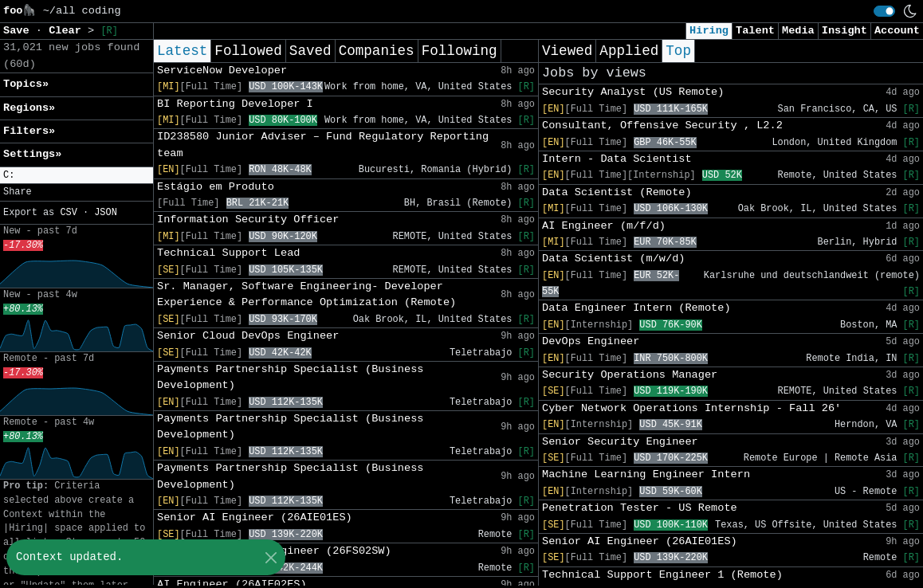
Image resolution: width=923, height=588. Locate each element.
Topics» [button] (26, 84)
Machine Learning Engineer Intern (646, 474)
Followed (248, 51)
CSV (68, 213)
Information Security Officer (248, 220)
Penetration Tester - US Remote (640, 508)
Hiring (709, 31)
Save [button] (20, 31)
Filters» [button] (29, 131)
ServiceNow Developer (222, 71)
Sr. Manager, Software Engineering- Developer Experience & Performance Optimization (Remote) (306, 294)
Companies (377, 51)
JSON (106, 213)
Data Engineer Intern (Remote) (636, 308)
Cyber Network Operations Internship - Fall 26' (691, 408)
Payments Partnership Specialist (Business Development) (290, 377)
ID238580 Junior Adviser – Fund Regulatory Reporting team (323, 145)
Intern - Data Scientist (617, 159)
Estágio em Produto (216, 187)
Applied (629, 51)
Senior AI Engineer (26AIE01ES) (255, 517)
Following (460, 51)
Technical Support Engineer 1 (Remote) (662, 575)
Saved (310, 51)
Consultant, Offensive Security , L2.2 (662, 125)
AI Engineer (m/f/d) (604, 226)
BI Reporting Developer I (235, 104)
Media (798, 31)
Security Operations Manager (630, 375)
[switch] (884, 11)
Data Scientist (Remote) (617, 192)
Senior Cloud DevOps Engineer (248, 336)
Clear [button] (68, 31)
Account (897, 31)
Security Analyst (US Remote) (633, 92)
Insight (844, 31)
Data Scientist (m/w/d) (613, 259)
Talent (755, 31)
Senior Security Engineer (620, 442)
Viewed (567, 51)
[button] (77, 176)
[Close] (271, 557)
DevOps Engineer (591, 341)
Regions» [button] (29, 108)
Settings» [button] (32, 154)
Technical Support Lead (228, 253)
